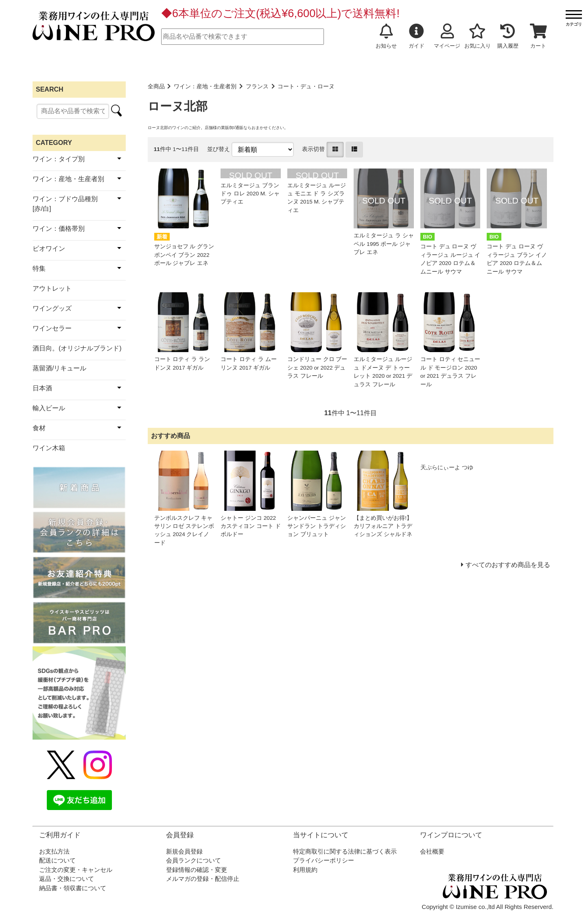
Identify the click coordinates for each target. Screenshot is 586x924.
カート (538, 36)
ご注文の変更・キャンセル (76, 870)
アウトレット (52, 288)
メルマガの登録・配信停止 (203, 879)
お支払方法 (54, 851)
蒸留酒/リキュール (59, 368)
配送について (57, 860)
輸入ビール (49, 408)
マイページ (447, 36)
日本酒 (42, 388)
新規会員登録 (184, 851)
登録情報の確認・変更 (197, 870)
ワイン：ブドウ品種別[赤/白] (65, 204)
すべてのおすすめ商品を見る (508, 565)
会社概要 (432, 851)
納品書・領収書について (73, 888)
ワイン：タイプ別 (59, 159)
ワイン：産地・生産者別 (205, 86)
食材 (39, 428)
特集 (39, 268)
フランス (257, 86)
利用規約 (305, 870)
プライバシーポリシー (324, 860)
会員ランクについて (194, 860)
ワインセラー (52, 328)
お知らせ (386, 36)
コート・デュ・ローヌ (306, 86)
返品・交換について (67, 879)
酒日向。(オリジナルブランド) (77, 348)
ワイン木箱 (49, 448)
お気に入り (478, 36)
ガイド (417, 36)
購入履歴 (508, 36)
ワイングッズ (52, 308)
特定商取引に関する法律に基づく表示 (345, 851)
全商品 (156, 86)
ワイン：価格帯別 (59, 229)
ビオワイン (49, 249)
